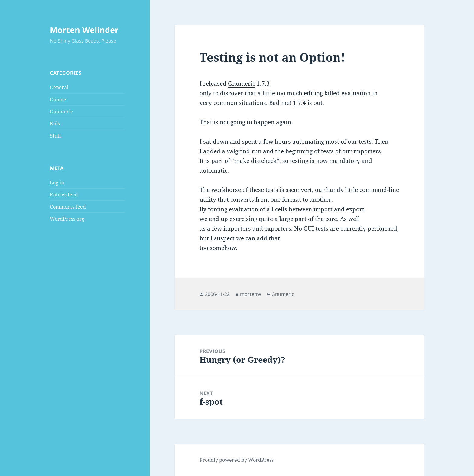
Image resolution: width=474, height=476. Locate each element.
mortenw (251, 294)
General (59, 87)
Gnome (58, 99)
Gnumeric (61, 112)
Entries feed (64, 195)
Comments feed (68, 207)
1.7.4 (300, 103)
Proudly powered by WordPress (237, 460)
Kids (55, 124)
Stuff (55, 136)
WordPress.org (67, 219)
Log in (57, 183)
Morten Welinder (84, 30)
